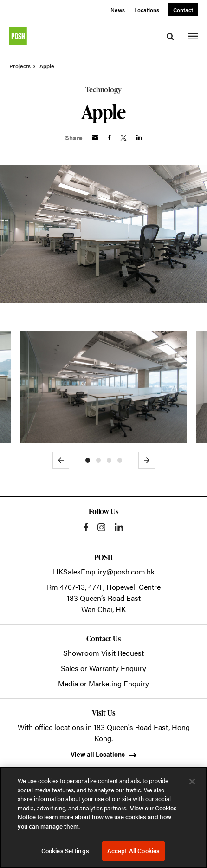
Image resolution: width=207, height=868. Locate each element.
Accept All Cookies (133, 851)
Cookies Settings (65, 851)
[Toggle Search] (170, 37)
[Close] (192, 782)
